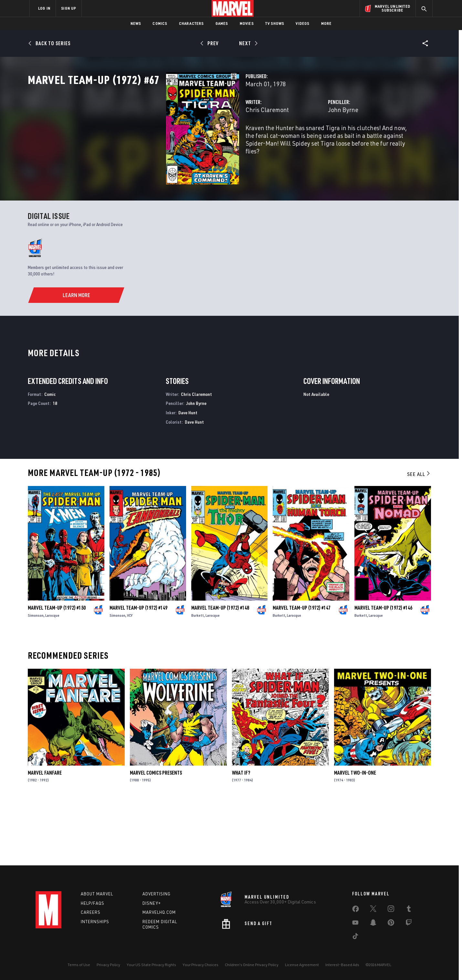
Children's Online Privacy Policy (252, 965)
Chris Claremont (170, 138)
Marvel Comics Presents (156, 834)
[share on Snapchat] (373, 924)
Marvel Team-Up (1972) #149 (138, 669)
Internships (95, 922)
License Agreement (302, 965)
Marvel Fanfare (45, 834)
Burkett (198, 677)
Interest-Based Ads (342, 965)
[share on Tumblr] (409, 910)
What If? (241, 834)
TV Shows (275, 23)
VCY (130, 677)
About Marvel (97, 894)
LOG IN (44, 8)
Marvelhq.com (159, 912)
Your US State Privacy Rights (151, 965)
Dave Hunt (188, 474)
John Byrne (295, 138)
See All (419, 536)
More (326, 23)
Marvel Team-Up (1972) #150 (57, 669)
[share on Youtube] (355, 924)
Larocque (52, 677)
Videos (302, 23)
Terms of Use (79, 965)
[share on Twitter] (373, 910)
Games (222, 23)
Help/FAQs (93, 903)
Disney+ (152, 903)
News (136, 23)
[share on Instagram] (391, 910)
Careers (91, 912)
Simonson (36, 677)
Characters (191, 23)
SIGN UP (68, 8)
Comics (160, 23)
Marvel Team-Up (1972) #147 (302, 669)
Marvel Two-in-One (355, 834)
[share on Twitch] (409, 924)
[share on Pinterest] (391, 924)
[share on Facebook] (356, 910)
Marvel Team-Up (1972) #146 (383, 669)
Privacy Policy (108, 965)
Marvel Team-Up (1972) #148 (220, 669)
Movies (247, 23)
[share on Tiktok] (355, 937)
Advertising (157, 894)
